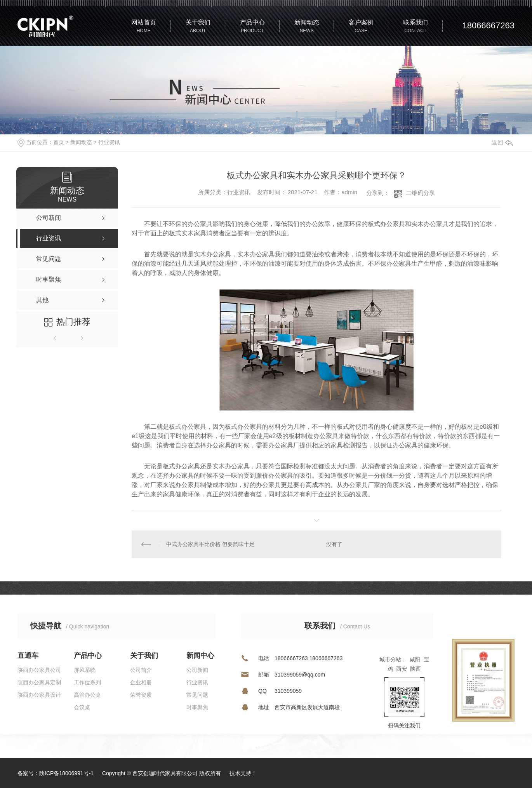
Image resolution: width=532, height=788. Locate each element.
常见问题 (197, 695)
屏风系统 (85, 670)
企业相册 (141, 682)
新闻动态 (81, 142)
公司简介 (141, 670)
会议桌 (82, 707)
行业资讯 (109, 142)
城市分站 (390, 659)
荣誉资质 (141, 695)
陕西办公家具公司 (39, 670)
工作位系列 (87, 682)
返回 (502, 142)
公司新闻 (197, 670)
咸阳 (415, 659)
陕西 (416, 669)
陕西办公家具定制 (39, 682)
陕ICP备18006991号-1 (66, 773)
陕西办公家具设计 (39, 695)
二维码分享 (420, 193)
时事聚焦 (197, 707)
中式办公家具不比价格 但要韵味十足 (210, 544)
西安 (402, 669)
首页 (59, 142)
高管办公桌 (87, 695)
